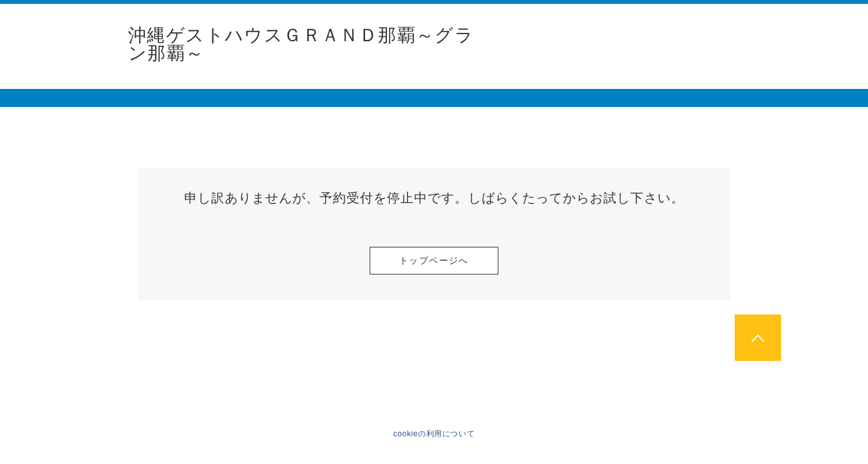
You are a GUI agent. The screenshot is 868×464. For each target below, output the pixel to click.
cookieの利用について (434, 434)
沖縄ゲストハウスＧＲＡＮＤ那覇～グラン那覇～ (301, 44)
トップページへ (434, 260)
